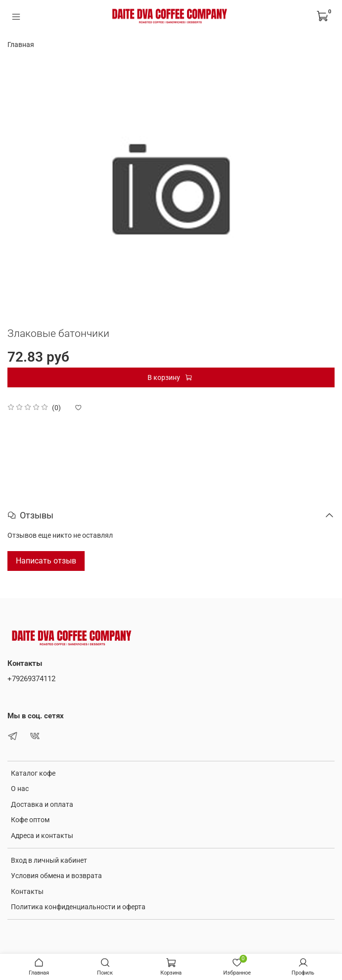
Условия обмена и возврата (56, 876)
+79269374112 (31, 679)
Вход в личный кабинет (49, 860)
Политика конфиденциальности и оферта (78, 907)
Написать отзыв (46, 561)
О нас (20, 789)
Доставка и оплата (42, 804)
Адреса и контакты (42, 836)
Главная (21, 45)
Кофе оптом (30, 820)
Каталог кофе (33, 773)
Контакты (27, 891)
